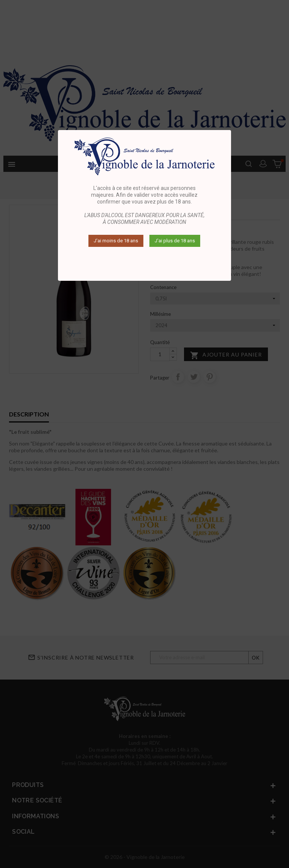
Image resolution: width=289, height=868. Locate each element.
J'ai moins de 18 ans (116, 241)
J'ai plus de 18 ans (175, 241)
